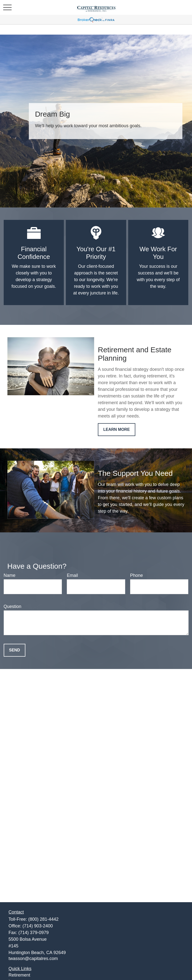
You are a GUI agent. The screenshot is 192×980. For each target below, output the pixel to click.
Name (10, 575)
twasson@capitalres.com (33, 959)
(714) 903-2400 (38, 926)
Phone (137, 575)
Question (13, 606)
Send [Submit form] (15, 650)
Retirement (19, 975)
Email (72, 575)
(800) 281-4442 (44, 919)
